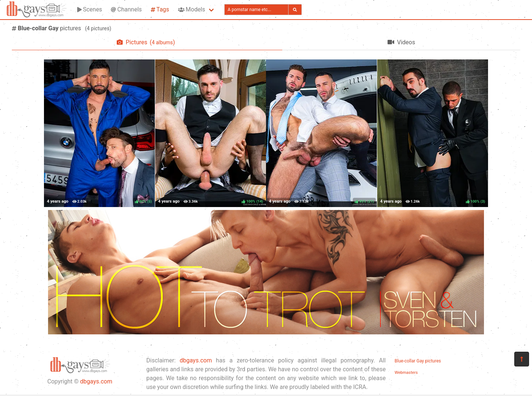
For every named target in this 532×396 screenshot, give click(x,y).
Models (192, 9)
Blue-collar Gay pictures (418, 361)
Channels (126, 9)
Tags (160, 9)
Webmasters (406, 373)
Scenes (90, 9)
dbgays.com (96, 381)
